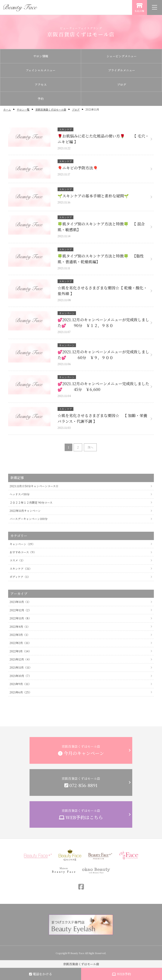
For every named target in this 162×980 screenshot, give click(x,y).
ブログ (122, 84)
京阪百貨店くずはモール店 (51, 109)
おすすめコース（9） (23, 552)
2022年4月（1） (20, 627)
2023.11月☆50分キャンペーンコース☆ (34, 486)
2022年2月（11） (20, 643)
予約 (41, 99)
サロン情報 (41, 56)
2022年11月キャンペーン (25, 511)
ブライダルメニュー (122, 70)
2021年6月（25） (21, 692)
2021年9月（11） (20, 684)
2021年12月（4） (20, 659)
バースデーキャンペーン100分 (29, 519)
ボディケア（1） (20, 577)
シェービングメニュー (122, 56)
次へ (90, 447)
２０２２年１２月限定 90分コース (31, 503)
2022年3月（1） (20, 635)
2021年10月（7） (20, 676)
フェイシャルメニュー (41, 70)
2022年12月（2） (20, 610)
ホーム (7, 109)
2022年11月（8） (20, 618)
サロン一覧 (23, 109)
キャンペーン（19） (22, 544)
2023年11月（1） (20, 602)
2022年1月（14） (20, 651)
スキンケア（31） (21, 569)
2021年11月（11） (21, 667)
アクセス (41, 84)
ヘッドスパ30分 (20, 494)
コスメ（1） (17, 560)
